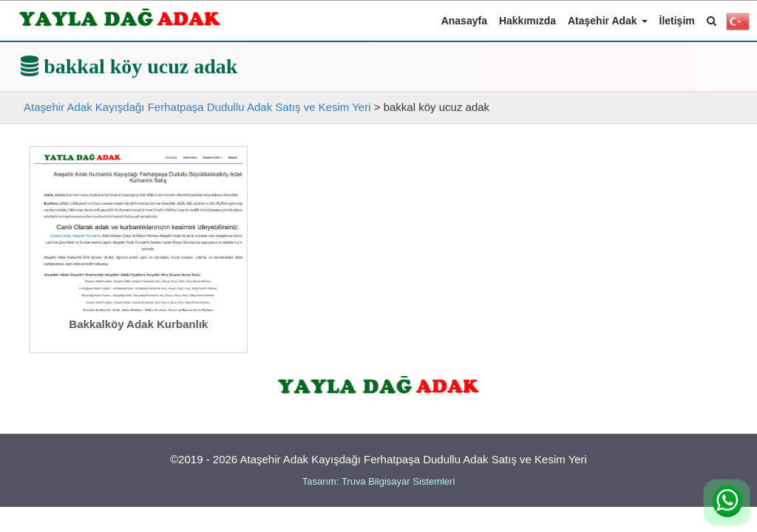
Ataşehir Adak (608, 21)
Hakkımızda (527, 21)
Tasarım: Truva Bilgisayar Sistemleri (379, 481)
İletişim (677, 21)
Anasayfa (464, 21)
